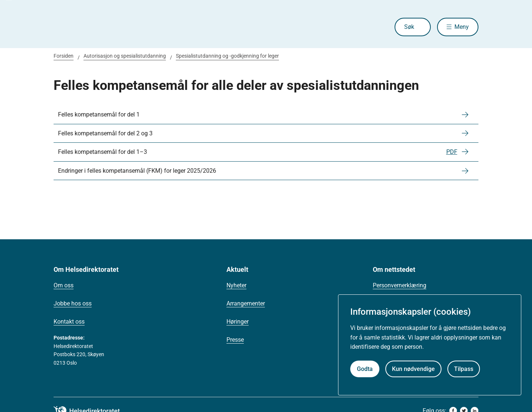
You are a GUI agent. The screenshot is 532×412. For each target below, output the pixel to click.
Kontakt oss (69, 322)
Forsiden (64, 56)
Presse (235, 340)
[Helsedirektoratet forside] (107, 27)
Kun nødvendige (413, 369)
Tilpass (464, 369)
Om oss (64, 285)
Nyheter (236, 285)
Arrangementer (246, 303)
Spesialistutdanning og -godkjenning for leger (227, 56)
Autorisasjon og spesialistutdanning (125, 56)
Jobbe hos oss (73, 303)
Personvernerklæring (400, 285)
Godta (365, 369)
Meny (462, 27)
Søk (409, 27)
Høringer (238, 322)
